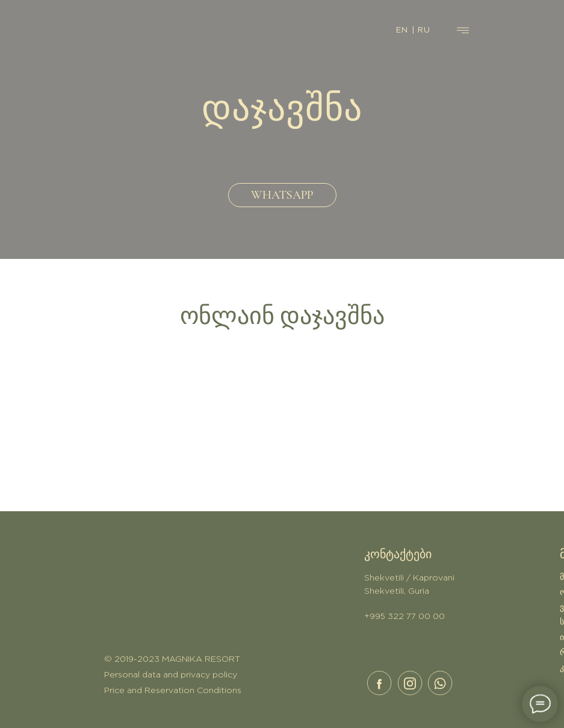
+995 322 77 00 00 (404, 617)
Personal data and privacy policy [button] (171, 675)
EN (402, 30)
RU (424, 30)
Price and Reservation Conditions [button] (173, 691)
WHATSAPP (282, 195)
